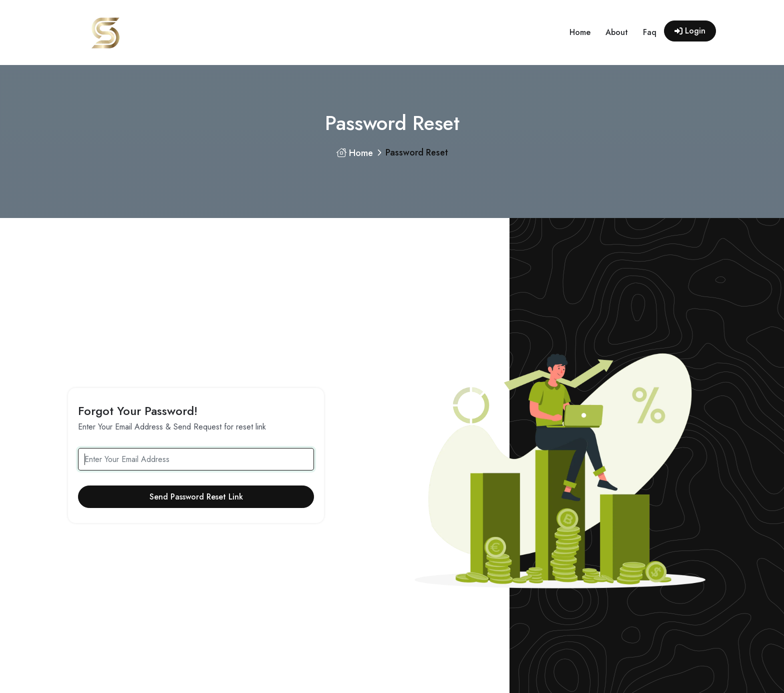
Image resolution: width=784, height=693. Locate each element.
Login (690, 31)
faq (650, 32)
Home (355, 153)
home (580, 32)
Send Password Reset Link (196, 497)
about (617, 32)
